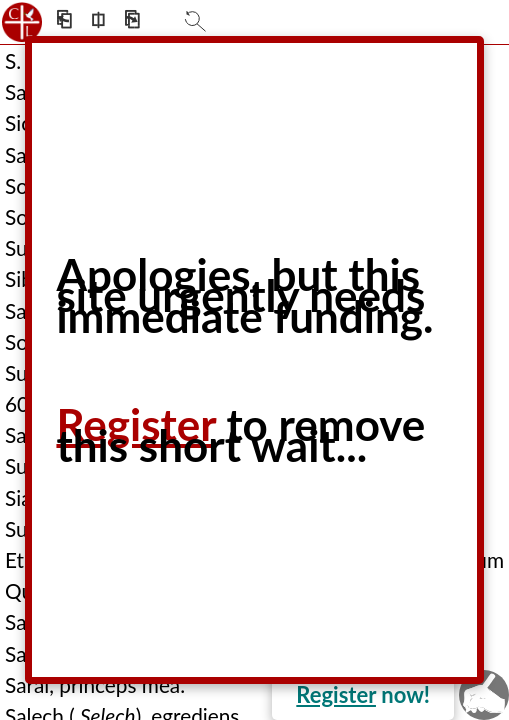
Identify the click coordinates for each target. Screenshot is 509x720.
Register (336, 694)
